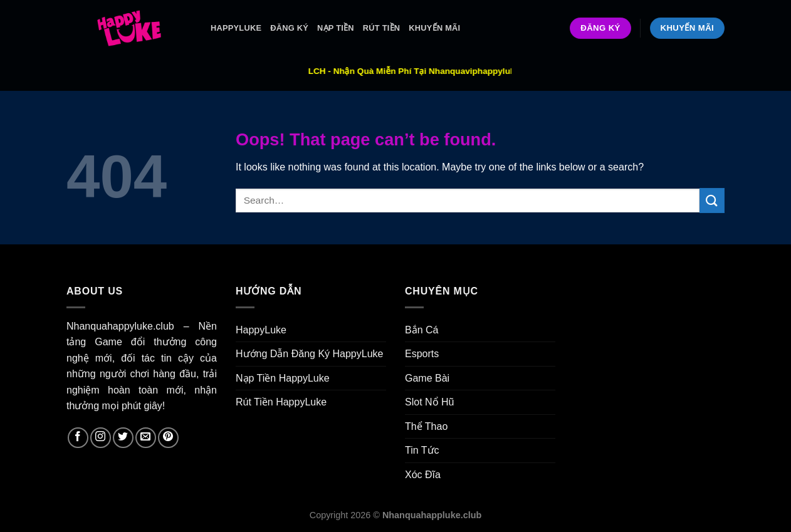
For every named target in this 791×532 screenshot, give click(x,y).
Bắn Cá (422, 330)
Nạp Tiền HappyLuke (283, 378)
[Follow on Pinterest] (168, 438)
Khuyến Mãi (434, 28)
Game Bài (427, 378)
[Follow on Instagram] (101, 438)
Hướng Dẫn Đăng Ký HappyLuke (309, 354)
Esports (422, 354)
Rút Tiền (382, 28)
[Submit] (712, 200)
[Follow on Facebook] (78, 438)
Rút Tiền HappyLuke (281, 402)
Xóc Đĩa (423, 475)
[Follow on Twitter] (123, 438)
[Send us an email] (146, 438)
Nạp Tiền (336, 28)
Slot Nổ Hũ (429, 402)
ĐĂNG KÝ (289, 28)
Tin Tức (422, 450)
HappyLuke (236, 28)
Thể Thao (426, 426)
